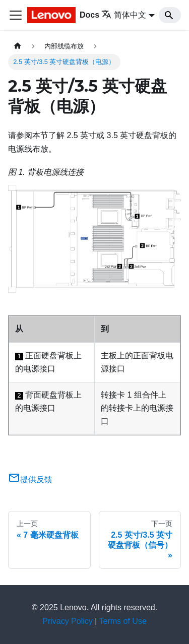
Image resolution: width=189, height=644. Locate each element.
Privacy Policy (68, 621)
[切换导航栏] (16, 15)
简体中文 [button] (124, 15)
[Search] (170, 15)
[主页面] (18, 46)
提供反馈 (30, 479)
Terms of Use (123, 621)
